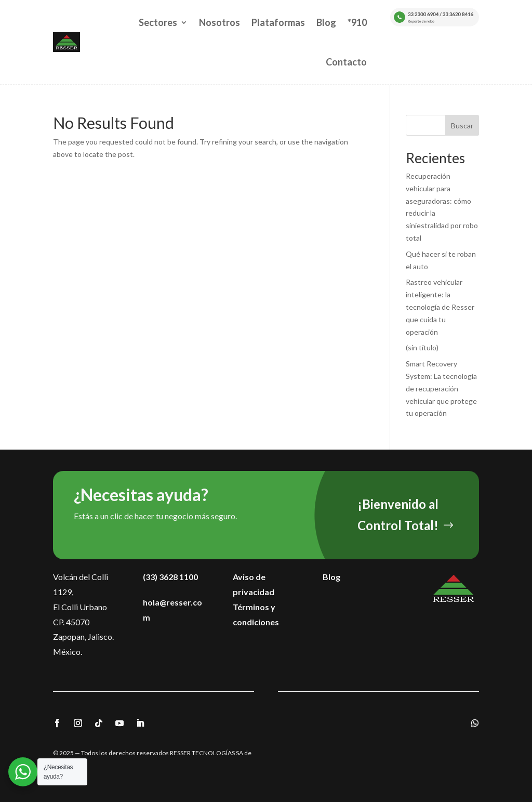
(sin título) (422, 347)
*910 (357, 22)
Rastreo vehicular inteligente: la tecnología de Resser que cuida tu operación (440, 307)
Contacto (346, 62)
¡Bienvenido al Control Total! (398, 515)
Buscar (462, 126)
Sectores (158, 22)
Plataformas (278, 22)
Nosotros (220, 22)
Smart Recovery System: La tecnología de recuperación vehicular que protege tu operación (441, 388)
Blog (326, 22)
